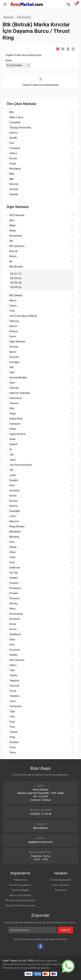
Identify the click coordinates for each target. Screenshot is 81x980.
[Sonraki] (41, 79)
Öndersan (15, 568)
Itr (11, 449)
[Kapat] (68, 4)
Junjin (13, 475)
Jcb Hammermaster (21, 465)
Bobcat (13, 251)
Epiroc (13, 352)
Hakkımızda (20, 880)
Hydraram (15, 424)
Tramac (14, 732)
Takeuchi (14, 681)
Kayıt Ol (65, 930)
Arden (13, 231)
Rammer (14, 184)
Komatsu (15, 491)
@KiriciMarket (41, 828)
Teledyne (14, 696)
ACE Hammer (17, 215)
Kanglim (14, 480)
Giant (12, 383)
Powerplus (15, 588)
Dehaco (14, 331)
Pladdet (14, 578)
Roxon (13, 629)
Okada (13, 547)
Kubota (13, 506)
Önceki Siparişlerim (61, 880)
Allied (12, 225)
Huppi (13, 413)
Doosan (14, 347)
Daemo (13, 133)
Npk (12, 179)
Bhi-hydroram (17, 246)
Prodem (14, 593)
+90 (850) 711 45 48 (40, 814)
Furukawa (15, 148)
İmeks (13, 429)
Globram (14, 388)
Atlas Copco (16, 117)
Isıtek (12, 439)
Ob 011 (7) (16, 274)
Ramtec (14, 604)
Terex (12, 701)
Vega (12, 737)
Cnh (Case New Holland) (23, 316)
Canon (13, 306)
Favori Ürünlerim (61, 885)
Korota (13, 501)
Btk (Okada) (16, 295)
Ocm (12, 542)
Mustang (14, 537)
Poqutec (14, 583)
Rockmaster (16, 614)
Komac (13, 158)
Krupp (13, 164)
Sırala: (9, 60)
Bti (11, 261)
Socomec (15, 650)
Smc (12, 645)
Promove (15, 598)
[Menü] (5, 4)
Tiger (12, 711)
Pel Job (14, 573)
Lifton (13, 516)
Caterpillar (15, 122)
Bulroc (13, 300)
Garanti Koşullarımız (20, 885)
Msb (12, 174)
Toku (12, 717)
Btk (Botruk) (24, 17)
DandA (13, 138)
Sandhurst (15, 634)
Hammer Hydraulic (20, 393)
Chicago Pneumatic (20, 128)
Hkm (12, 408)
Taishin (13, 675)
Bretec (13, 256)
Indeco (13, 153)
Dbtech (13, 326)
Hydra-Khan (16, 419)
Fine (12, 143)
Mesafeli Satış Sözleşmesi (20, 900)
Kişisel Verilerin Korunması (20, 906)
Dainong (14, 321)
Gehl (12, 372)
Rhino (13, 609)
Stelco (13, 665)
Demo (13, 336)
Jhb (11, 470)
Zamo (13, 752)
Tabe (12, 670)
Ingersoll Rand (17, 434)
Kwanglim (15, 511)
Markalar (9, 17)
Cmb (12, 311)
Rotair (13, 624)
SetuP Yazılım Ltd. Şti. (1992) (18, 961)
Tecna (13, 691)
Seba (12, 639)
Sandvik (14, 194)
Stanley (13, 655)
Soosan (14, 189)
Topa (12, 722)
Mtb (12, 112)
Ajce (12, 220)
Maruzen (14, 521)
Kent (12, 485)
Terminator (16, 706)
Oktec (13, 552)
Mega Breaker (17, 526)
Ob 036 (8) (16, 283)
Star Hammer (17, 660)
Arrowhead (16, 236)
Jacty (12, 460)
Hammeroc (16, 398)
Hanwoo (14, 403)
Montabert (15, 169)
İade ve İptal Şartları (20, 895)
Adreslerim (61, 890)
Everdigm (15, 362)
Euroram (14, 357)
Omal (12, 557)
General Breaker (18, 378)
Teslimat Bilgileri (20, 890)
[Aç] (72, 112)
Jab (11, 455)
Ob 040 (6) (16, 287)
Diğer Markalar (17, 342)
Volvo (13, 747)
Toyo (12, 727)
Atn (11, 241)
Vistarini (14, 742)
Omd (12, 562)
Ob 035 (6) (16, 278)
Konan (13, 496)
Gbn (12, 367)
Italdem (14, 444)
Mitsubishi (15, 532)
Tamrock (14, 686)
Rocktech (15, 619)
